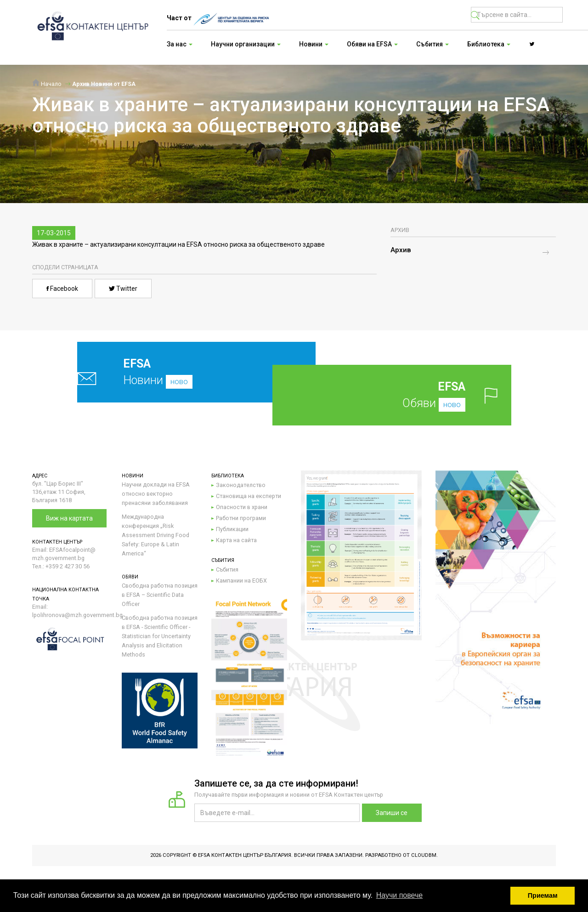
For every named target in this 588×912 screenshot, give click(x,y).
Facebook (62, 289)
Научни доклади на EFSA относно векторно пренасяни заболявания (156, 494)
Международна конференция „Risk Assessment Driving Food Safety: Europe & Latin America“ (155, 535)
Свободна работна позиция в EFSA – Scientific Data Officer (160, 595)
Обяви (406, 395)
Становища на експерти (249, 496)
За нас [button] (180, 44)
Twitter (123, 289)
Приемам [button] (543, 895)
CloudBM (424, 855)
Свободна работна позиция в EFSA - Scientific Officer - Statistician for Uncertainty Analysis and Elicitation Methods (160, 636)
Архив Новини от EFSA (104, 84)
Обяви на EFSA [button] (372, 44)
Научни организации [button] (246, 44)
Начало (47, 84)
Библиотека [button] (489, 44)
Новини (175, 372)
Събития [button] (433, 44)
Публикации (232, 529)
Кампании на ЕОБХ (241, 581)
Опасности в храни (242, 507)
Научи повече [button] (399, 895)
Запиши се (392, 813)
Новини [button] (314, 44)
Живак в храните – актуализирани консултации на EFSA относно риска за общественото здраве (178, 244)
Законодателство (241, 485)
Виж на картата (69, 518)
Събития (227, 569)
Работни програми (241, 518)
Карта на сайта (236, 540)
